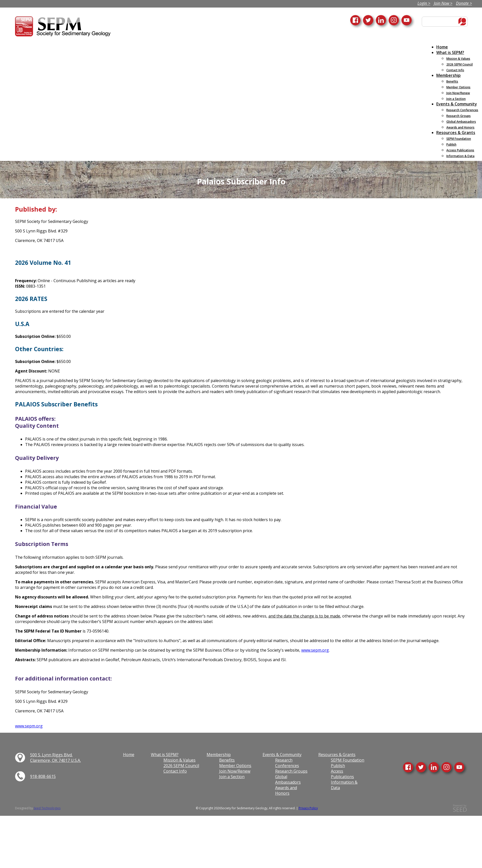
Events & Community (282, 755)
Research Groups (291, 771)
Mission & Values (179, 760)
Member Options (235, 766)
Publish (338, 766)
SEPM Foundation (348, 760)
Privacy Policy (308, 808)
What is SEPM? (165, 755)
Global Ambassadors (288, 779)
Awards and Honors (286, 790)
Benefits (227, 760)
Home (129, 755)
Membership (219, 755)
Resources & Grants (337, 755)
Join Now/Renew (235, 771)
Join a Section (232, 777)
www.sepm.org (315, 650)
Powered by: (460, 808)
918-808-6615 (43, 776)
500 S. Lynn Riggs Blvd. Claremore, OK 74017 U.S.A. (55, 758)
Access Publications (342, 774)
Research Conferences (287, 763)
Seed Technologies (47, 808)
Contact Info (175, 771)
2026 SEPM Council (181, 766)
